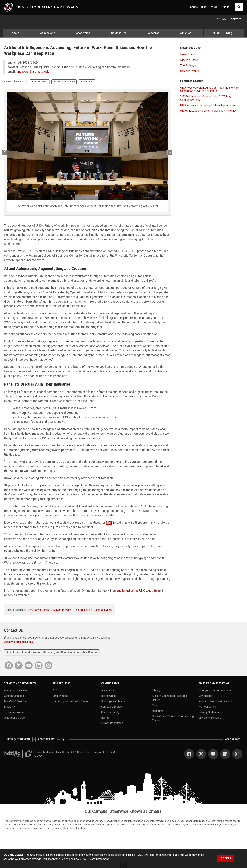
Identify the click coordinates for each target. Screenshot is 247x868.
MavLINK (10, 707)
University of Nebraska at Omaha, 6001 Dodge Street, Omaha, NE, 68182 (75, 752)
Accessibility (109, 691)
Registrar (157, 711)
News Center (188, 55)
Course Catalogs (14, 696)
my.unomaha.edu (14, 712)
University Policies (210, 718)
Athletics (186, 33)
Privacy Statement (209, 712)
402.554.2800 (233, 739)
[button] (17, 34)
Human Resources (112, 723)
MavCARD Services (16, 701)
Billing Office (109, 696)
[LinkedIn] (39, 666)
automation (87, 82)
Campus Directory (112, 707)
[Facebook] (9, 666)
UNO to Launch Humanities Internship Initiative (208, 105)
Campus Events (103, 610)
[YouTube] (29, 666)
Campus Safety (110, 712)
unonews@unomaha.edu (33, 72)
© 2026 (39, 756)
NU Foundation (207, 707)
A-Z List (58, 691)
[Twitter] (19, 666)
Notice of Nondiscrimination (215, 701)
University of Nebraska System (71, 701)
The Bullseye (82, 610)
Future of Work (40, 82)
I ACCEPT (225, 859)
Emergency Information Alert (216, 691)
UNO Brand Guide (14, 718)
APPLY (226, 7)
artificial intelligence (64, 82)
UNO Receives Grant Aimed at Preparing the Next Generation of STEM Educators (210, 89)
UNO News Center (39, 610)
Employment (60, 696)
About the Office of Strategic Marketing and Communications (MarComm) (52, 652)
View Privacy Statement (94, 859)
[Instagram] (49, 666)
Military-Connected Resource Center (169, 698)
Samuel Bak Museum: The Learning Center (173, 718)
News (155, 705)
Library (156, 691)
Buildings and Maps (113, 701)
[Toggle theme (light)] (64, 740)
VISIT (214, 7)
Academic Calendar (16, 691)
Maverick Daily (62, 610)
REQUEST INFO (198, 7)
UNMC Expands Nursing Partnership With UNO (208, 111)
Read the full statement (76, 828)
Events (105, 718)
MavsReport (206, 696)
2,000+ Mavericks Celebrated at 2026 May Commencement (206, 98)
